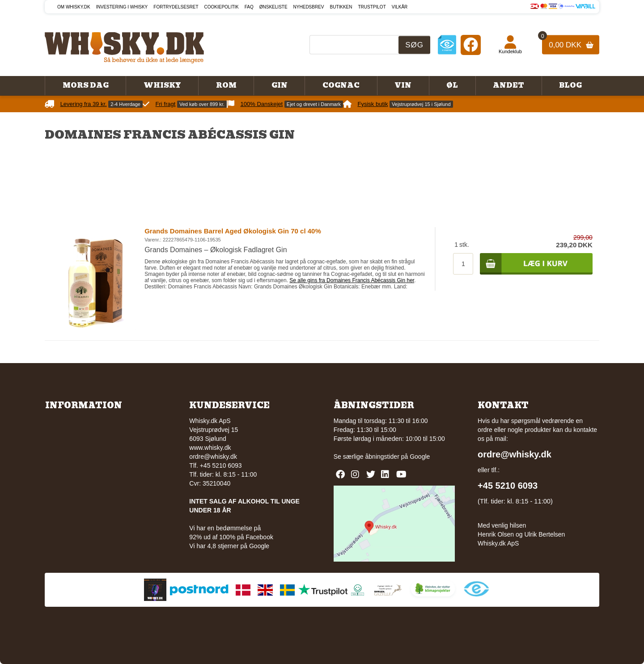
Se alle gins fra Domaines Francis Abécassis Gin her (352, 280)
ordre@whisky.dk (213, 457)
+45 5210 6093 (508, 486)
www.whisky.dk (210, 448)
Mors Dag (86, 85)
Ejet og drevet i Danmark (314, 104)
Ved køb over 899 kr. (202, 104)
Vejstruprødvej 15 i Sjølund (421, 104)
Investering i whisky (122, 7)
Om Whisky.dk (74, 7)
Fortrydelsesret (176, 7)
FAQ (249, 7)
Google (420, 457)
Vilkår (400, 7)
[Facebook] (471, 44)
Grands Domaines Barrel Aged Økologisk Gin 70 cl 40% (233, 231)
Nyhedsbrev (309, 7)
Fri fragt (166, 104)
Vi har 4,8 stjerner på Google (229, 546)
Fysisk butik (373, 104)
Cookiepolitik (222, 7)
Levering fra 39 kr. (84, 104)
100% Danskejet (262, 104)
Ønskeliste (273, 7)
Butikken (341, 7)
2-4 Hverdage (125, 104)
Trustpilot (372, 7)
